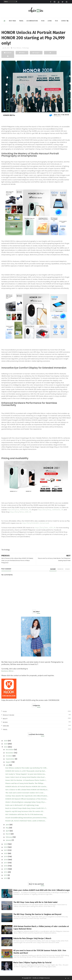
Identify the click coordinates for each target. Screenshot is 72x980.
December (10, 750)
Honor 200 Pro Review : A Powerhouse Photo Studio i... (26, 780)
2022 (6, 847)
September (10, 759)
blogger (53, 569)
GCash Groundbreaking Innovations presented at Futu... (26, 818)
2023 (6, 844)
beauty (5, 719)
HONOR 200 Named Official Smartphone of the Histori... (26, 799)
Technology (25, 48)
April (8, 831)
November (10, 753)
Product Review (8, 715)
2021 (6, 850)
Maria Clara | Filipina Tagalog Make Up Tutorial (32, 963)
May (7, 828)
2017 (6, 863)
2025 (6, 744)
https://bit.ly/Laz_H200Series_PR (19, 510)
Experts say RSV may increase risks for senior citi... (25, 811)
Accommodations (32, 21)
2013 (6, 875)
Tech (56, 21)
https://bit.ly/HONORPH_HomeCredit (36, 523)
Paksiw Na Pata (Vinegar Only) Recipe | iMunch (32, 938)
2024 (6, 747)
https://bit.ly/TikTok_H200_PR (21, 512)
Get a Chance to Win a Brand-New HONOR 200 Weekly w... (27, 790)
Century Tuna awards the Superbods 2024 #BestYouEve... (27, 796)
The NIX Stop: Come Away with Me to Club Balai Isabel (35, 902)
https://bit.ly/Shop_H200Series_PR (50, 510)
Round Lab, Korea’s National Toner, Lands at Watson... (26, 821)
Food (43, 21)
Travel (21, 21)
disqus (67, 569)
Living (50, 21)
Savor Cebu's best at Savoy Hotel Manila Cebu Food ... (26, 777)
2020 (6, 853)
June (8, 825)
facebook (60, 569)
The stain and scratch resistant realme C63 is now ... (25, 793)
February (9, 837)
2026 (6, 741)
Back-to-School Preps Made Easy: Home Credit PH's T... (26, 808)
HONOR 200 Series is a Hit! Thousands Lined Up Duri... (26, 771)
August (9, 762)
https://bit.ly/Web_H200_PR (45, 528)
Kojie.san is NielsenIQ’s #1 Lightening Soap (22, 805)
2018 (6, 860)
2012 (6, 878)
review (5, 722)
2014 (6, 872)
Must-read (12, 21)
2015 (6, 869)
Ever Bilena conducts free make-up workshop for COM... (26, 768)
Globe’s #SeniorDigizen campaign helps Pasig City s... (26, 802)
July (7, 765)
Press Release (17, 48)
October (9, 756)
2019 (6, 857)
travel (5, 730)
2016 (6, 866)
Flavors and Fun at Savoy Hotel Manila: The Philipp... (25, 783)
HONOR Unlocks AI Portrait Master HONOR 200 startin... (26, 787)
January (9, 840)
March (8, 834)
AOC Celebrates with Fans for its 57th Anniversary (24, 814)
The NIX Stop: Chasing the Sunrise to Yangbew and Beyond (37, 914)
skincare (6, 726)
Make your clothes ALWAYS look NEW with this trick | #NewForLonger (42, 890)
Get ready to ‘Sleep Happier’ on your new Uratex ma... (26, 774)
